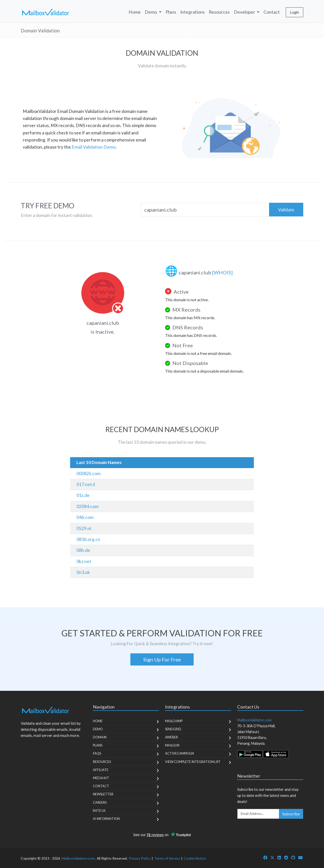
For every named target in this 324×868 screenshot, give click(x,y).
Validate (286, 210)
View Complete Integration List (193, 762)
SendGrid (173, 729)
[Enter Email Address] (258, 814)
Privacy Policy (140, 858)
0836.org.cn (88, 539)
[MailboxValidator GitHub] (293, 857)
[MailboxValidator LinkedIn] (279, 857)
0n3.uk (83, 572)
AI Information (106, 819)
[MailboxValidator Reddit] (286, 857)
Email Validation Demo (94, 147)
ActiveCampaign (179, 753)
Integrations (193, 12)
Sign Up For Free (162, 659)
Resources (219, 12)
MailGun (172, 745)
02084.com (87, 506)
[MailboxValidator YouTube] (300, 857)
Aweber (171, 737)
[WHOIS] (222, 272)
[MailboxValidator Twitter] (272, 857)
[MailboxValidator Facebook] (265, 857)
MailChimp (174, 721)
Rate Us (99, 811)
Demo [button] (151, 12)
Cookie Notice (195, 858)
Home (135, 12)
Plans (171, 12)
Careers (100, 802)
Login (295, 12)
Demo (98, 729)
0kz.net (84, 561)
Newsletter (103, 794)
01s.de (83, 495)
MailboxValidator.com (78, 858)
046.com (85, 517)
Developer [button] (245, 12)
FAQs (97, 753)
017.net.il (86, 484)
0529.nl (84, 528)
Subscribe (291, 814)
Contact (272, 12)
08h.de (83, 550)
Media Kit (101, 778)
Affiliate (101, 770)
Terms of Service (167, 858)
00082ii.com (88, 473)
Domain (100, 737)
